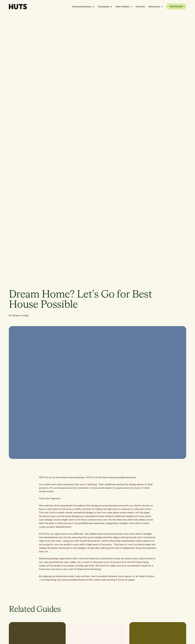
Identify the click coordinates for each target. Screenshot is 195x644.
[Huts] (18, 6)
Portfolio (140, 6)
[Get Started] (176, 6)
